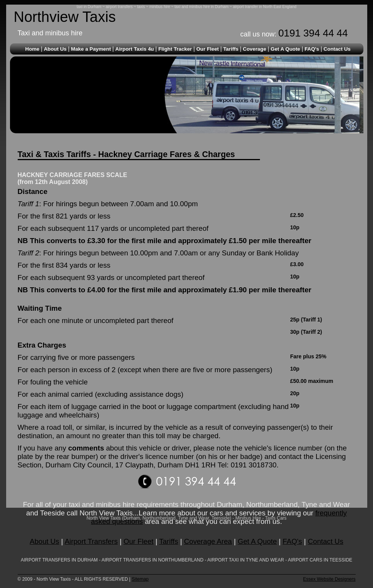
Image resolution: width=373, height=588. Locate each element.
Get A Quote (286, 49)
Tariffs (231, 49)
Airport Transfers (91, 541)
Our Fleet (207, 49)
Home (32, 49)
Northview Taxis (65, 17)
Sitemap (140, 579)
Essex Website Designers (329, 579)
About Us (55, 49)
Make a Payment (91, 49)
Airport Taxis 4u (135, 49)
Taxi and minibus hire (50, 33)
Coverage (255, 49)
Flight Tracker (175, 49)
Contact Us (337, 49)
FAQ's (312, 49)
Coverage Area (208, 541)
